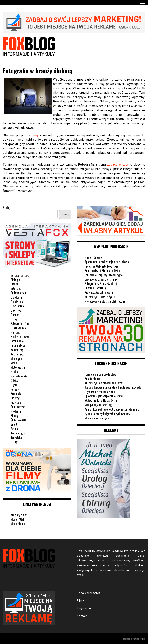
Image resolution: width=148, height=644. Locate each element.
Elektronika (17, 306)
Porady (15, 389)
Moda (14, 363)
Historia (15, 332)
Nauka (14, 372)
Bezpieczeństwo (20, 275)
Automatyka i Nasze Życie (100, 297)
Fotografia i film (20, 324)
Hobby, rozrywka (20, 337)
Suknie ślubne (92, 379)
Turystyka (16, 438)
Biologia (15, 280)
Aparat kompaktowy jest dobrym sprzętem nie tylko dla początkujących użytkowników (112, 412)
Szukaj (7, 208)
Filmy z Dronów (93, 257)
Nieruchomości (19, 376)
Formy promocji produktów (100, 374)
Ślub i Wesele (18, 420)
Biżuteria (16, 288)
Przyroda (16, 402)
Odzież (14, 381)
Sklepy (14, 416)
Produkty (16, 394)
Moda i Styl (17, 519)
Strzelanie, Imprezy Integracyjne (104, 275)
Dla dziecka (17, 302)
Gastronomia (18, 328)
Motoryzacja (18, 367)
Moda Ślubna (18, 524)
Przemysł (16, 398)
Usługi (14, 442)
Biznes (14, 284)
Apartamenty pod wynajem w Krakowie (107, 262)
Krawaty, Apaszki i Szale (99, 292)
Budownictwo (18, 293)
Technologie (18, 433)
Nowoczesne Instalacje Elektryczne (105, 301)
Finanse (15, 315)
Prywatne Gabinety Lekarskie (101, 266)
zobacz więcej (118, 165)
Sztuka (15, 429)
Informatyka (18, 345)
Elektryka (16, 310)
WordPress (140, 639)
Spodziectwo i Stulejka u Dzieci (103, 271)
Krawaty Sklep (19, 515)
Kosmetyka (17, 354)
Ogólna (15, 385)
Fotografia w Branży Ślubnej (101, 284)
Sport (14, 424)
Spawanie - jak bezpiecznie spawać (105, 396)
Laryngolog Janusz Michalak (101, 279)
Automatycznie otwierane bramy (103, 383)
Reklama (16, 411)
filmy (35, 135)
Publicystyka (18, 407)
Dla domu (16, 297)
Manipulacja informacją (98, 405)
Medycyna (16, 359)
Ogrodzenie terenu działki (100, 392)
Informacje (17, 341)
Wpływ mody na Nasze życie (101, 400)
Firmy (14, 319)
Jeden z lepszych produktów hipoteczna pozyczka (113, 387)
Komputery (17, 350)
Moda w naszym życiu (97, 418)
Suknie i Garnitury (95, 288)
